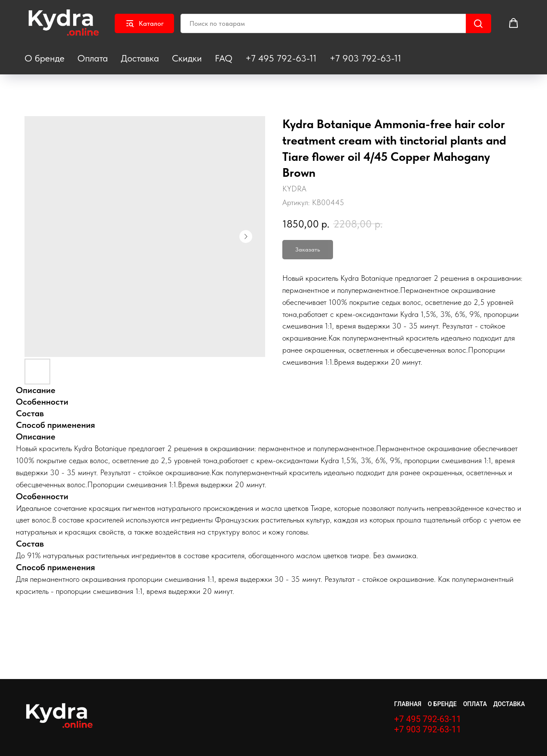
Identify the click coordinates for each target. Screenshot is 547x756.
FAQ (224, 58)
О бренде (44, 58)
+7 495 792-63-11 (281, 58)
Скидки (187, 58)
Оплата (93, 58)
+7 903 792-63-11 (365, 58)
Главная (408, 704)
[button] (513, 23)
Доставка (140, 58)
